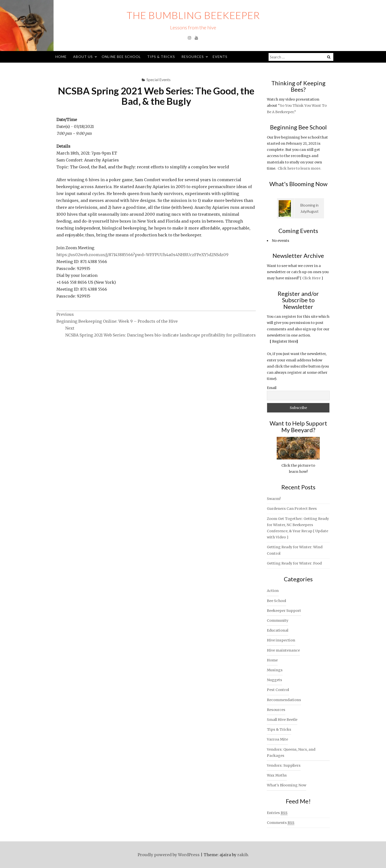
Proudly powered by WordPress (169, 855)
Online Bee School (121, 57)
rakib (242, 855)
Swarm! (274, 499)
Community (278, 620)
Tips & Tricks (161, 57)
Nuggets (274, 680)
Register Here (284, 341)
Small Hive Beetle (282, 720)
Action (273, 591)
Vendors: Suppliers (284, 765)
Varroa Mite (277, 739)
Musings (275, 670)
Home (61, 57)
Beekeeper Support (284, 611)
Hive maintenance (283, 650)
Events (220, 57)
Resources (193, 57)
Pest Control (278, 690)
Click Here (311, 278)
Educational (278, 630)
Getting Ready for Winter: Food (294, 563)
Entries (277, 813)
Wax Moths (277, 775)
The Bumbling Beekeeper (193, 15)
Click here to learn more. (299, 168)
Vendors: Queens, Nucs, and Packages (291, 753)
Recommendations (284, 700)
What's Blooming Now (287, 785)
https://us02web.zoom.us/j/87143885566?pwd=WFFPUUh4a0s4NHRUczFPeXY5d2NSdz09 (142, 255)
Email (272, 388)
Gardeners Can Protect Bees (292, 509)
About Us (83, 57)
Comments (281, 823)
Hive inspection (281, 640)
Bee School (276, 601)
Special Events (159, 80)
